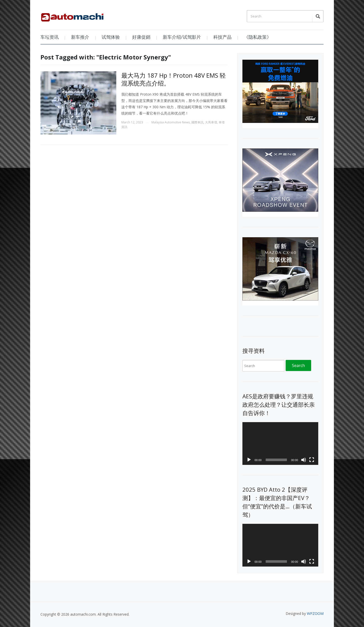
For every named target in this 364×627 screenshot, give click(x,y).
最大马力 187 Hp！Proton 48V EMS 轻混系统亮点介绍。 (174, 79)
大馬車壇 (211, 122)
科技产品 (222, 37)
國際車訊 (197, 122)
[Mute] (304, 460)
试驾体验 (111, 37)
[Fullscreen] (312, 460)
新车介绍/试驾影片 (182, 37)
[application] (280, 444)
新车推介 (80, 37)
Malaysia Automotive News (171, 122)
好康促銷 (141, 37)
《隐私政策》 (258, 37)
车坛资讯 (50, 37)
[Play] (249, 460)
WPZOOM (315, 613)
